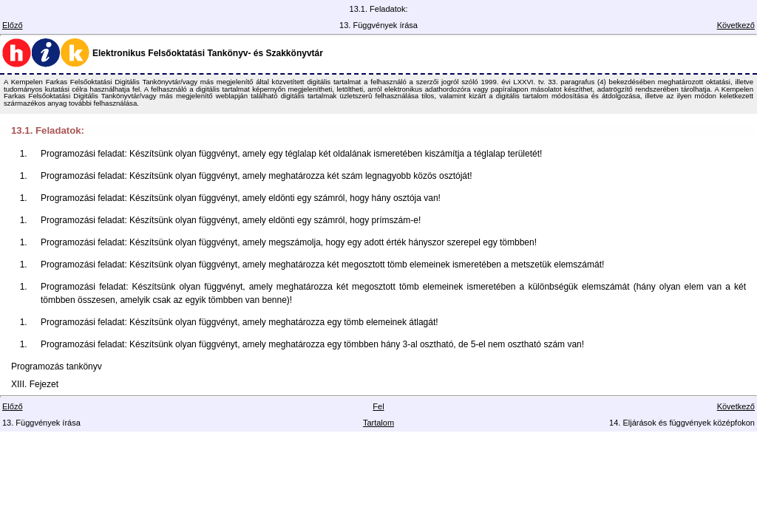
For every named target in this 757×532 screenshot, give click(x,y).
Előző (13, 25)
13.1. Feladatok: (48, 130)
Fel (378, 406)
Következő (736, 25)
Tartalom (378, 423)
